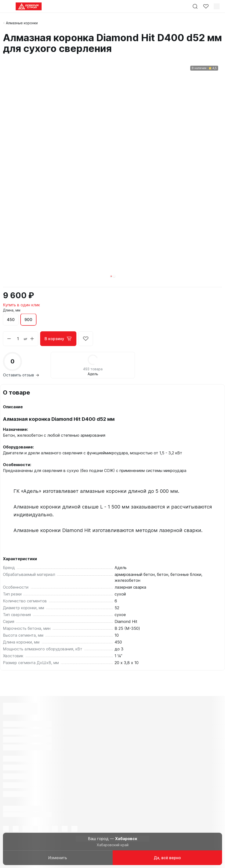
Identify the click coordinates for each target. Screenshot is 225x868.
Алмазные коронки (22, 23)
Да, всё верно (167, 858)
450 (11, 320)
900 (28, 320)
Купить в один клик (21, 305)
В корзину (58, 339)
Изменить (58, 858)
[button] (111, 276)
